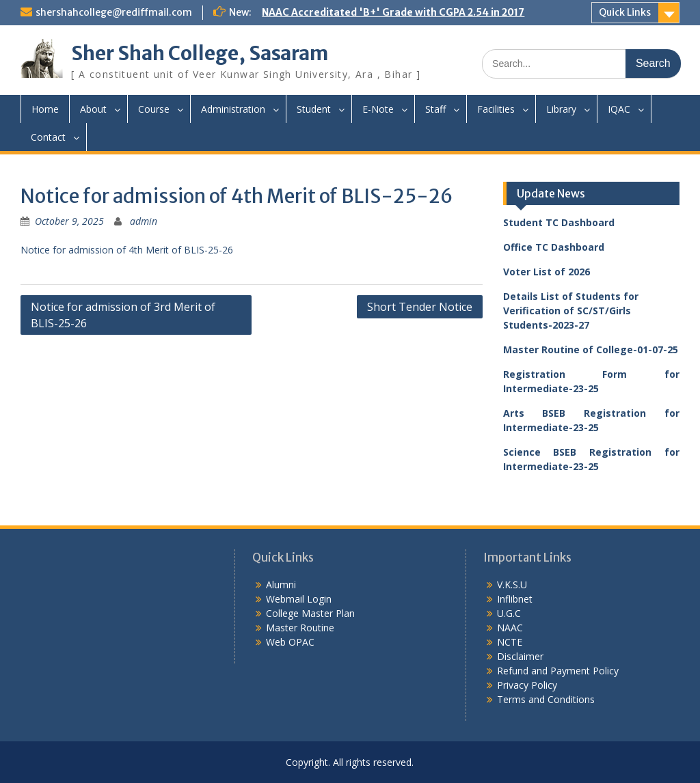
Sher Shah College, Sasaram (200, 53)
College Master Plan (310, 613)
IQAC (619, 109)
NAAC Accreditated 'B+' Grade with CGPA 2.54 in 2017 (393, 12)
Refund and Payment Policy (558, 671)
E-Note (378, 109)
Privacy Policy (527, 685)
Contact (48, 137)
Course (154, 109)
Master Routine (300, 628)
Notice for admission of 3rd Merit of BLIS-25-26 (123, 315)
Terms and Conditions (546, 699)
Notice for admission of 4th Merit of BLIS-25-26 (127, 250)
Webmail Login (299, 599)
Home (45, 109)
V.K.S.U (512, 585)
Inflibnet (515, 599)
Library (561, 109)
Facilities (496, 109)
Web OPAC (290, 642)
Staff (435, 109)
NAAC (510, 628)
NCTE (510, 642)
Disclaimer (520, 656)
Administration (233, 109)
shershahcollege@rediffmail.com (114, 12)
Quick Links (625, 12)
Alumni (281, 585)
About (93, 109)
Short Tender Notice (420, 307)
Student (314, 109)
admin (144, 221)
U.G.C (509, 613)
